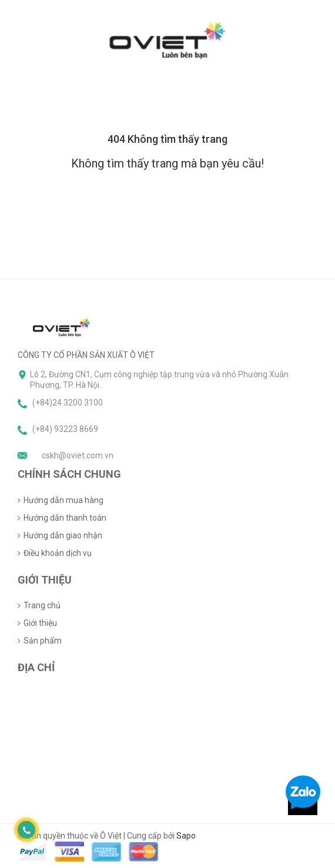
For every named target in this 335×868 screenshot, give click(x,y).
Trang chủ (42, 605)
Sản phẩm (43, 641)
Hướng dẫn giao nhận (63, 535)
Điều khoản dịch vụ (58, 553)
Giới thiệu (40, 623)
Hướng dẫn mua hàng (63, 500)
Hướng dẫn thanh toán (65, 518)
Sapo (186, 836)
